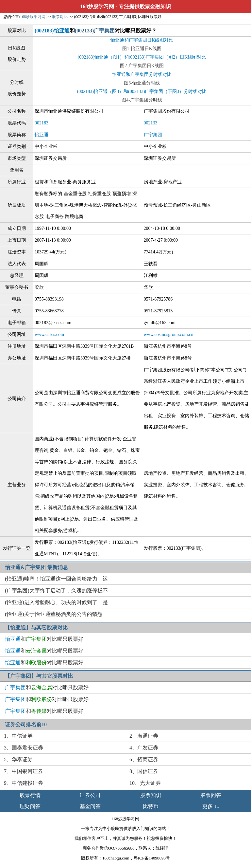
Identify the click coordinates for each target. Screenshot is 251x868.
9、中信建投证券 (24, 783)
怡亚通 (42, 135)
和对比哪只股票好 (44, 639)
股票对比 (60, 17)
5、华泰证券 (18, 759)
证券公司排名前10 (26, 724)
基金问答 (90, 806)
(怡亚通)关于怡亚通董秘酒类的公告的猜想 (54, 614)
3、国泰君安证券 (24, 748)
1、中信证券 (18, 736)
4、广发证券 (144, 748)
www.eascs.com (49, 334)
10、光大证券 (145, 783)
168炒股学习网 (97, 6)
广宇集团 (153, 135)
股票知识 (151, 795)
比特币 (151, 806)
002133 (151, 123)
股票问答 (211, 795)
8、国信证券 (144, 771)
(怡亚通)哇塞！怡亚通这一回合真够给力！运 (56, 579)
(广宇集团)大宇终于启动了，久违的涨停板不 (56, 591)
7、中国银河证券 (24, 771)
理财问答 (30, 806)
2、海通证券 (144, 736)
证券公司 (90, 795)
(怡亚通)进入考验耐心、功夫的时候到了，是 (56, 602)
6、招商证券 (144, 759)
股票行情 (30, 795)
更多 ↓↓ (211, 806)
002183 (42, 123)
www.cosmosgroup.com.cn (169, 334)
